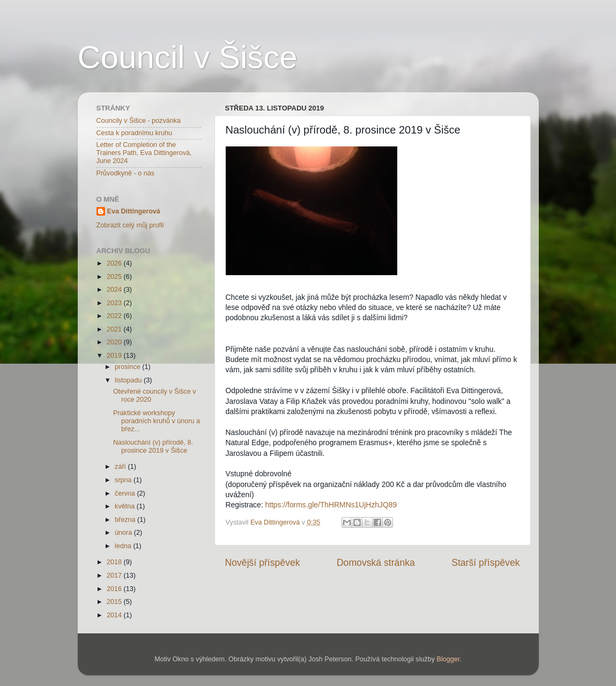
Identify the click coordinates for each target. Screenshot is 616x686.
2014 (115, 615)
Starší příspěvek (485, 563)
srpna (124, 480)
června (126, 493)
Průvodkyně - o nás (126, 173)
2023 (115, 303)
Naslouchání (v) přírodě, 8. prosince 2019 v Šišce (153, 447)
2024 (115, 290)
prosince (128, 367)
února (124, 533)
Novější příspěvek (263, 563)
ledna (124, 546)
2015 (115, 602)
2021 (115, 329)
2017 (115, 576)
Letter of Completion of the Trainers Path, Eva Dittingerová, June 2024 (144, 153)
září (121, 467)
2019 (115, 356)
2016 (115, 589)
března (126, 520)
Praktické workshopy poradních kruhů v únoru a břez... (157, 421)
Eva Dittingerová (134, 211)
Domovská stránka (376, 563)
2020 (115, 342)
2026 (115, 263)
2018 (115, 562)
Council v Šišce (188, 57)
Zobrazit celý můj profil (130, 225)
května (126, 506)
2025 (115, 277)
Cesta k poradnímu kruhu (134, 133)
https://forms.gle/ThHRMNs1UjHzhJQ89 (331, 505)
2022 (115, 316)
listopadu (129, 380)
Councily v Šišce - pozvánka (139, 121)
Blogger (448, 659)
